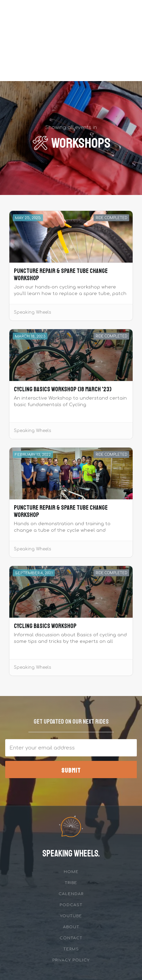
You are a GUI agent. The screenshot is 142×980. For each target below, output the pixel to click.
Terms (71, 949)
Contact (71, 938)
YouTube (71, 916)
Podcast (71, 905)
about (71, 927)
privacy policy (71, 960)
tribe (71, 883)
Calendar (71, 894)
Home (71, 872)
